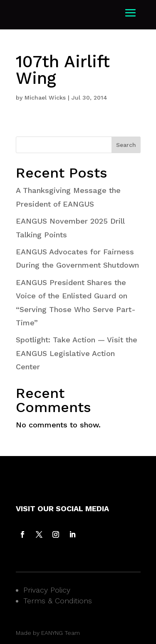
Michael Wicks (45, 98)
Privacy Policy (47, 590)
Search (126, 145)
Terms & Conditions (58, 601)
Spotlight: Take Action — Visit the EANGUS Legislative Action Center (77, 353)
